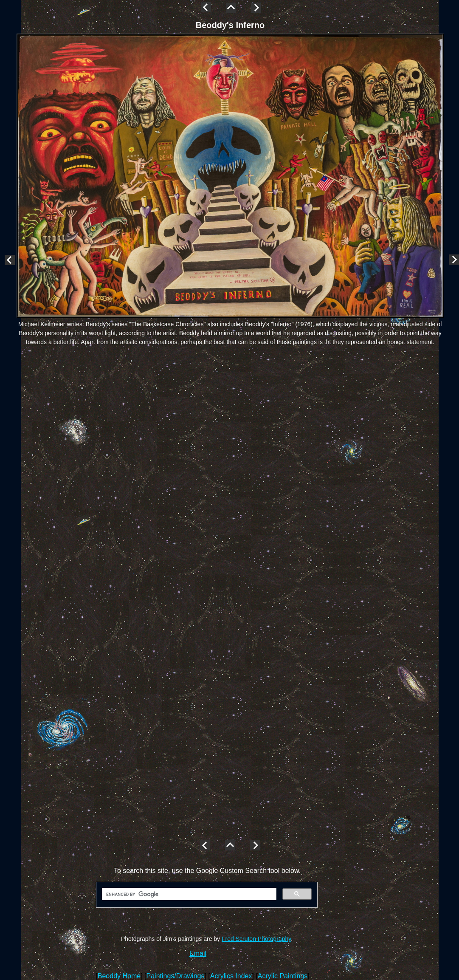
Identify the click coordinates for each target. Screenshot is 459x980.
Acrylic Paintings (283, 976)
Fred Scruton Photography (256, 939)
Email (198, 953)
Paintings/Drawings (176, 976)
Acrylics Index (231, 976)
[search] (188, 894)
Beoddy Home (119, 976)
